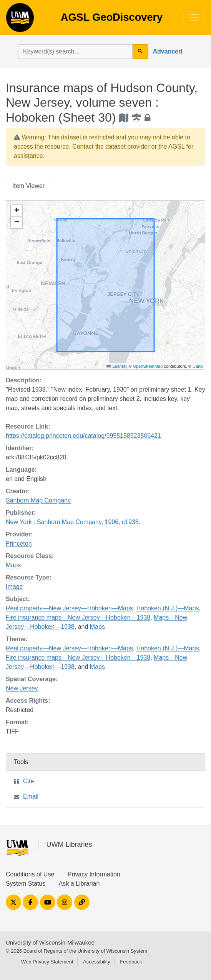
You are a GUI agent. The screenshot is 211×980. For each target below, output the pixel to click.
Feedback (131, 962)
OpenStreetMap (148, 366)
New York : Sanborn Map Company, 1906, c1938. (73, 522)
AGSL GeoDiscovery (20, 20)
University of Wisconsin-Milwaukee (50, 942)
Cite (28, 781)
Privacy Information (94, 874)
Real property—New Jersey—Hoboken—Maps (69, 608)
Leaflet (116, 366)
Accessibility (97, 962)
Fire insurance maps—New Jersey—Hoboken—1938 (78, 617)
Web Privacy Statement (47, 962)
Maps (13, 565)
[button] (17, 211)
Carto (198, 366)
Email (31, 797)
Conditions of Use (30, 874)
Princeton (19, 544)
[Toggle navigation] (194, 18)
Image (14, 587)
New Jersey (22, 688)
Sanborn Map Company (38, 500)
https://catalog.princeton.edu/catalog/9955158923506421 (83, 436)
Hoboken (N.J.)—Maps (168, 608)
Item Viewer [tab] (28, 186)
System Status (26, 884)
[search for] (75, 52)
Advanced (168, 51)
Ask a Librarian (79, 884)
